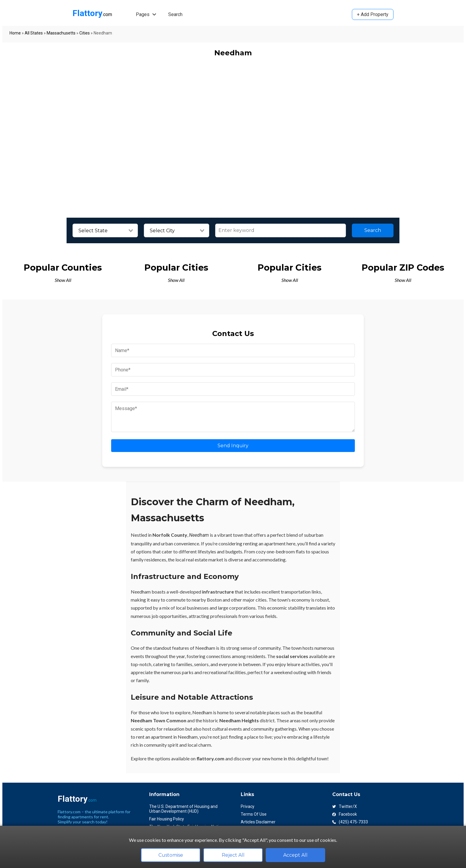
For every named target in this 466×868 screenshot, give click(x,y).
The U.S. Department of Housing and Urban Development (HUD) (183, 809)
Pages (146, 14)
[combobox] (105, 231)
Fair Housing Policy (167, 819)
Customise (171, 855)
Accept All (295, 855)
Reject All (233, 855)
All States (34, 33)
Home (15, 33)
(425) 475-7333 (350, 822)
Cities (85, 33)
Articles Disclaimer (258, 822)
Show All (63, 280)
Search (175, 14)
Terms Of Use (254, 814)
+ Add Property (373, 14)
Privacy (248, 806)
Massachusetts (61, 33)
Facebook (345, 814)
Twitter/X (345, 806)
